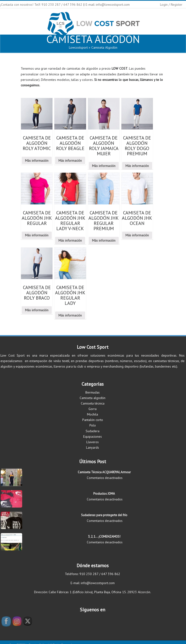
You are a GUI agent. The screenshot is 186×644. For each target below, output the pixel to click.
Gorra (93, 409)
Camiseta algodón (93, 398)
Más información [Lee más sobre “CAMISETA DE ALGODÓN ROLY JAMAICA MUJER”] (104, 166)
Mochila (93, 414)
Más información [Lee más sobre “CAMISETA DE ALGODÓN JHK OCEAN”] (137, 235)
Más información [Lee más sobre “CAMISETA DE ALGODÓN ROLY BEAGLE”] (70, 161)
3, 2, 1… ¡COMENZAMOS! (104, 537)
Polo (93, 425)
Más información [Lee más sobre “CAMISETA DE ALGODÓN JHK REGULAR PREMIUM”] (104, 240)
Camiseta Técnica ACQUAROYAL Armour (104, 472)
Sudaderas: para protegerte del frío (104, 515)
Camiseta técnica (93, 403)
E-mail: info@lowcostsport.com (108, 5)
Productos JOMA (104, 494)
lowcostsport (78, 47)
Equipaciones (93, 436)
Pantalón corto (93, 420)
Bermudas (93, 392)
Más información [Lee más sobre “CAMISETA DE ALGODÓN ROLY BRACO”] (37, 310)
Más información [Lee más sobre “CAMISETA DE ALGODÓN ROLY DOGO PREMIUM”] (137, 166)
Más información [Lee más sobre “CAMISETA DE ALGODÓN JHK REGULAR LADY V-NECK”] (70, 240)
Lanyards (93, 447)
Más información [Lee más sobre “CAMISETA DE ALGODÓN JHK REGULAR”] (37, 235)
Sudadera (93, 431)
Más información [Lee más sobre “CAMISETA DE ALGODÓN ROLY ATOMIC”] (37, 161)
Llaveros (93, 442)
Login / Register (171, 5)
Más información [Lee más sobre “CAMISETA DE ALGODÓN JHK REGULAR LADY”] (70, 315)
